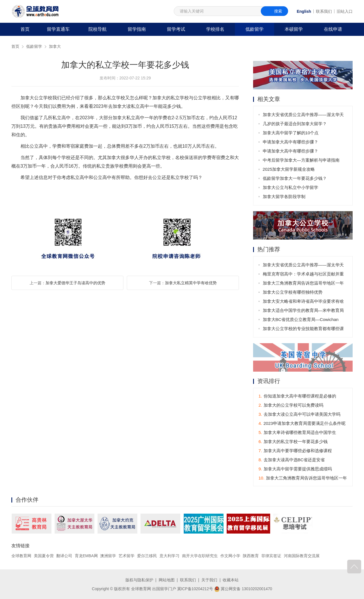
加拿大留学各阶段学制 (284, 196)
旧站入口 (345, 11)
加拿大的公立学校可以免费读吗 (291, 405)
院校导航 (98, 29)
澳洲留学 (108, 556)
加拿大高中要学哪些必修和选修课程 (295, 451)
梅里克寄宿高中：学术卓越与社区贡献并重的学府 (303, 275)
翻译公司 (64, 556)
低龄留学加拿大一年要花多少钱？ (295, 178)
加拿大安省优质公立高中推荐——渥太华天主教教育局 (303, 116)
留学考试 (176, 29)
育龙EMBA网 (86, 556)
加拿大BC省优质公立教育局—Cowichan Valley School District (301, 321)
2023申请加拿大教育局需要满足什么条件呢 (302, 424)
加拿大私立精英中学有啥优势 (191, 283)
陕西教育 (251, 556)
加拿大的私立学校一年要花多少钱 (293, 442)
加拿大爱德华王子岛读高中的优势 (75, 283)
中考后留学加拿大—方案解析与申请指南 (301, 160)
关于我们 (209, 580)
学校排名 (215, 29)
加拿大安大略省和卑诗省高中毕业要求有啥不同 (303, 302)
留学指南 (137, 29)
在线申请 (333, 29)
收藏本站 (231, 580)
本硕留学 (294, 29)
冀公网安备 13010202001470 (243, 588)
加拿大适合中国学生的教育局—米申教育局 (303, 310)
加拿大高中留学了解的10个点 (291, 133)
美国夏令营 (44, 556)
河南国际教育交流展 (302, 556)
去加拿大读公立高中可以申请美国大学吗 (299, 414)
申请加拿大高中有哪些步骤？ (290, 142)
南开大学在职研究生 (200, 556)
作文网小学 (231, 556)
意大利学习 (170, 556)
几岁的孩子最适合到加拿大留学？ (295, 124)
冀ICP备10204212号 (195, 588)
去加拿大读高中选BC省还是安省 (292, 460)
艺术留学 (127, 556)
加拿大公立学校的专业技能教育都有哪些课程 (303, 330)
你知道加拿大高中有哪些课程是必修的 (297, 396)
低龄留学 (255, 29)
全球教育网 (21, 556)
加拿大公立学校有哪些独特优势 (293, 292)
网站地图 (167, 580)
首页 (25, 29)
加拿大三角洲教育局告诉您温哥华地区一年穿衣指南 (303, 284)
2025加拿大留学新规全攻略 (289, 169)
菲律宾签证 (271, 556)
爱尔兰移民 (147, 556)
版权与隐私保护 (139, 580)
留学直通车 (58, 29)
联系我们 (324, 11)
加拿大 (55, 46)
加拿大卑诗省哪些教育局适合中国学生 (297, 433)
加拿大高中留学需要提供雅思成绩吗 (295, 469)
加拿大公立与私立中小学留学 (290, 187)
